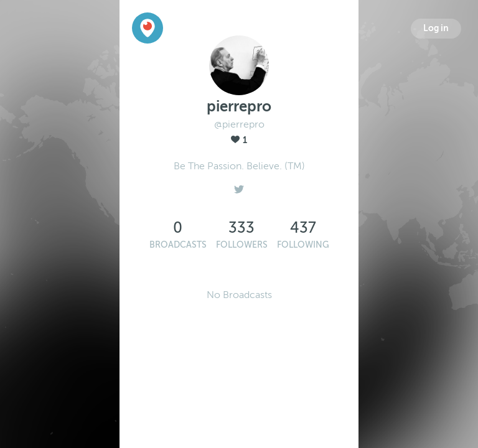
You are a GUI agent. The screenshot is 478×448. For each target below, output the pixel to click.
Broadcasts (178, 245)
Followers (242, 245)
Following (303, 245)
